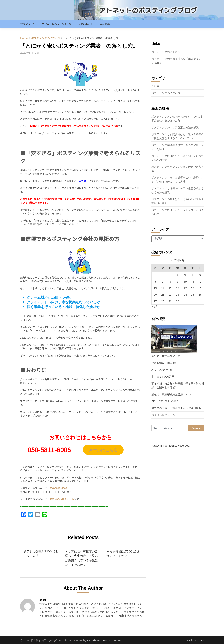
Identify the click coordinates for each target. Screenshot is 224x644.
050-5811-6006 (168, 401)
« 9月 (155, 306)
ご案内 (155, 86)
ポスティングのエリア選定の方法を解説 (175, 127)
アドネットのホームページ (57, 24)
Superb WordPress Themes (104, 640)
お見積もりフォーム (163, 415)
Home (24, 38)
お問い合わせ (86, 24)
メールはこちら (103, 450)
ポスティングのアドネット (167, 52)
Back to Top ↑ (195, 640)
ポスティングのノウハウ (46, 38)
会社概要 (105, 24)
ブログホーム (27, 24)
